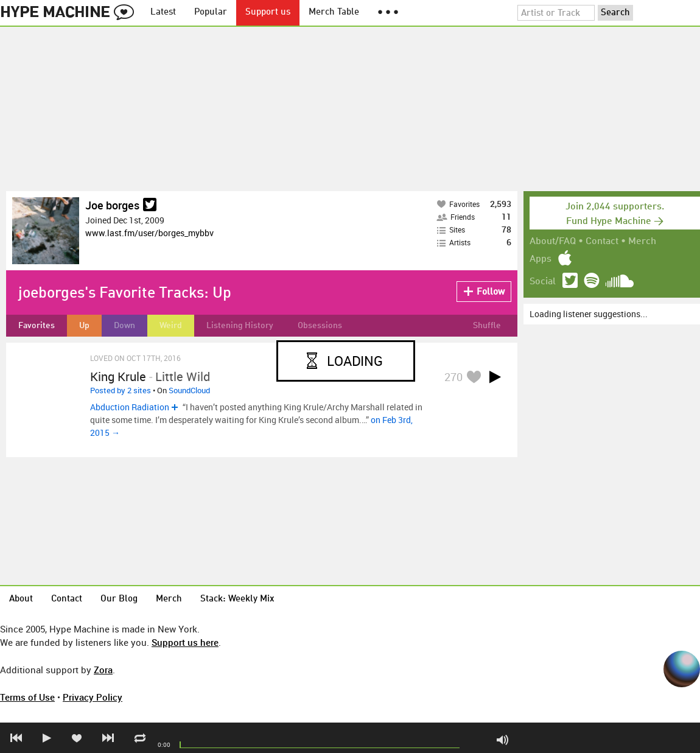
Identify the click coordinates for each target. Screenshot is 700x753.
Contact (602, 242)
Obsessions (320, 326)
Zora (103, 670)
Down (124, 326)
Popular (211, 12)
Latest (163, 12)
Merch (642, 242)
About (21, 599)
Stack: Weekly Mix (237, 599)
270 (453, 377)
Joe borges (112, 205)
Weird (171, 326)
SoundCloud (189, 390)
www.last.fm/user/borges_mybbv (149, 233)
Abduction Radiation (130, 407)
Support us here (185, 642)
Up (84, 326)
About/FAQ (553, 242)
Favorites (37, 326)
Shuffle (487, 326)
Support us (268, 12)
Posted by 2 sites (121, 390)
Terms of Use (27, 697)
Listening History (240, 326)
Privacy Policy (93, 697)
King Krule (118, 376)
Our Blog (119, 599)
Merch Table (334, 12)
